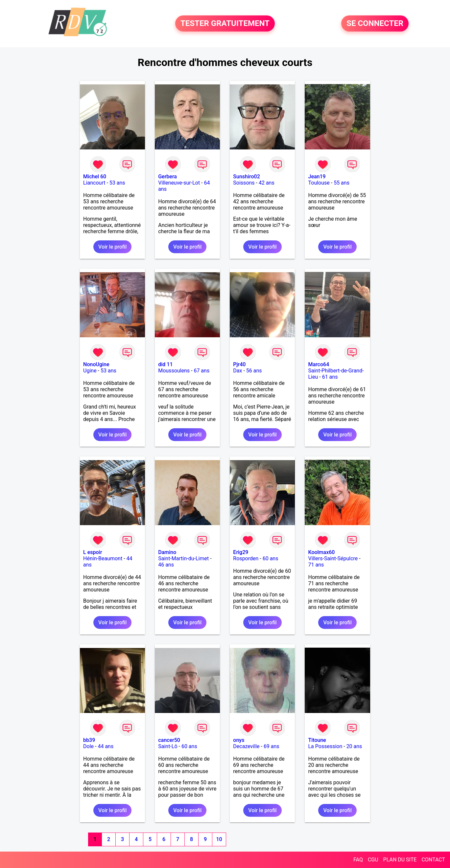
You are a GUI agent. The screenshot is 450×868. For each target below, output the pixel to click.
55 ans (342, 183)
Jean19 (317, 177)
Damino (167, 552)
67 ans (201, 371)
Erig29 (241, 552)
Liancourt (94, 183)
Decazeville (246, 746)
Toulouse (319, 183)
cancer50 (169, 740)
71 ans (316, 565)
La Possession (325, 746)
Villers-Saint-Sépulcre (333, 558)
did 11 (165, 364)
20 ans (354, 746)
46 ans (166, 565)
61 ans (330, 377)
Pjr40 (239, 364)
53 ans (117, 183)
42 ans (267, 183)
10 (219, 839)
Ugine (90, 371)
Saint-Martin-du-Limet (183, 558)
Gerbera (167, 177)
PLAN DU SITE (400, 860)
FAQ (358, 860)
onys (239, 740)
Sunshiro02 (246, 177)
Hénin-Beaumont (103, 558)
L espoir (93, 552)
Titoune (317, 740)
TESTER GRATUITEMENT (225, 24)
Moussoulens (174, 371)
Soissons (244, 183)
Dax (237, 371)
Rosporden (246, 558)
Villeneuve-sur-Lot (179, 183)
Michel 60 (95, 177)
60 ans (271, 558)
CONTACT (433, 860)
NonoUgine (96, 364)
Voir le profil (112, 247)
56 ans (254, 371)
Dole (88, 746)
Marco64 (319, 364)
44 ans (106, 746)
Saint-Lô (168, 746)
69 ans (272, 746)
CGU (373, 860)
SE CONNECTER (375, 24)
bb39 (89, 740)
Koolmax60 (321, 552)
